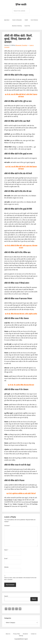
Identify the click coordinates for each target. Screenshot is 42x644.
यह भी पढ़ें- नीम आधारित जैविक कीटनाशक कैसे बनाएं (21, 385)
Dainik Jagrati (21, 4)
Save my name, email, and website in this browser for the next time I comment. (20, 579)
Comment (7, 526)
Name (6, 550)
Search (6, 596)
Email (6, 559)
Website (6, 567)
